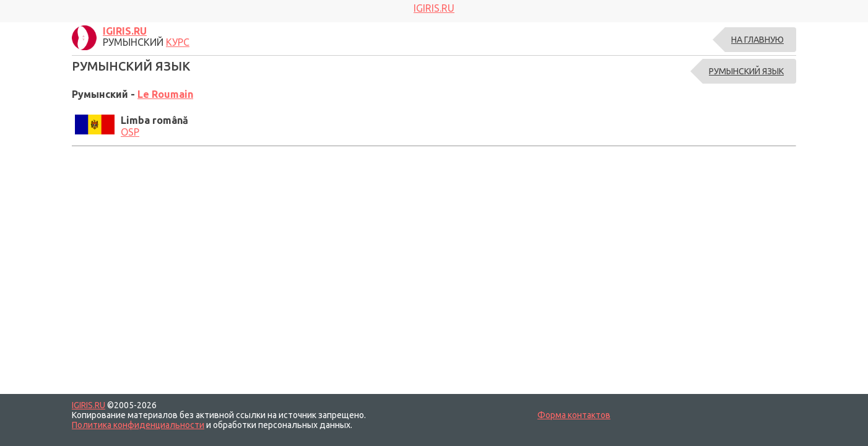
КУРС (178, 42)
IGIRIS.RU (89, 405)
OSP (130, 132)
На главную (757, 40)
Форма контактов (574, 415)
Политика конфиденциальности (138, 425)
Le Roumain (165, 94)
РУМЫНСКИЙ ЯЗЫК (746, 71)
